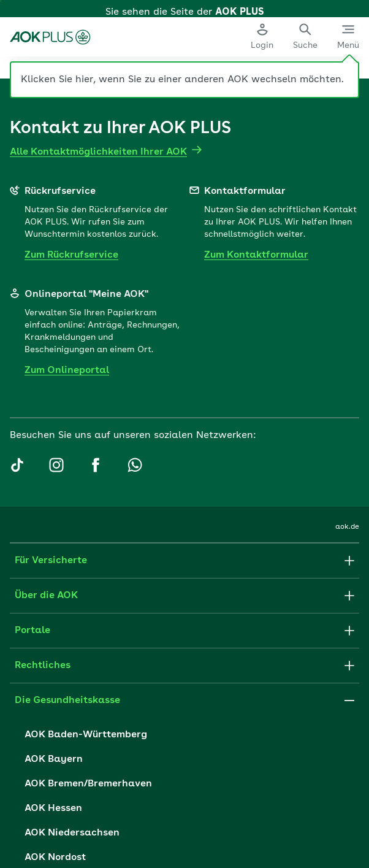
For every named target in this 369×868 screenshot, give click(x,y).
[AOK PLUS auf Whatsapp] (135, 595)
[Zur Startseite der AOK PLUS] (51, 31)
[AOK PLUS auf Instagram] (56, 595)
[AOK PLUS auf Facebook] (96, 595)
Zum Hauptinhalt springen (1, 1)
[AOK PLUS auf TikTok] (17, 595)
